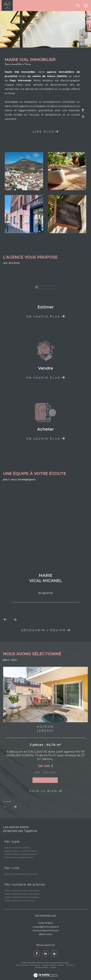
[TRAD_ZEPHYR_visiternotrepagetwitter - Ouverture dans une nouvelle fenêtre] (45, 954)
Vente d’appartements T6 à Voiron (22, 890)
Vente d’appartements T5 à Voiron (22, 894)
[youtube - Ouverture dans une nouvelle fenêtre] (54, 954)
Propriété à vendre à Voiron (19, 857)
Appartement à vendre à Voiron (21, 851)
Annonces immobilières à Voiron (21, 874)
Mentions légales (49, 965)
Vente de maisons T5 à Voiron (19, 900)
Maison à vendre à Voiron (17, 848)
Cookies (53, 967)
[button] (15, 807)
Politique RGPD (42, 967)
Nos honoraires (22, 965)
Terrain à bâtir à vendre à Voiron (21, 854)
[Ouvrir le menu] (86, 6)
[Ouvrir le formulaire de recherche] (78, 6)
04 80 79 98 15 (45, 923)
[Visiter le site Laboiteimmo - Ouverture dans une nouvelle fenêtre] (46, 973)
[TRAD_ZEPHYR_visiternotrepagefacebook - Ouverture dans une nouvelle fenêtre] (37, 954)
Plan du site (35, 965)
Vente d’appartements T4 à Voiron (22, 897)
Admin (61, 965)
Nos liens (70, 965)
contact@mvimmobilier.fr (46, 927)
